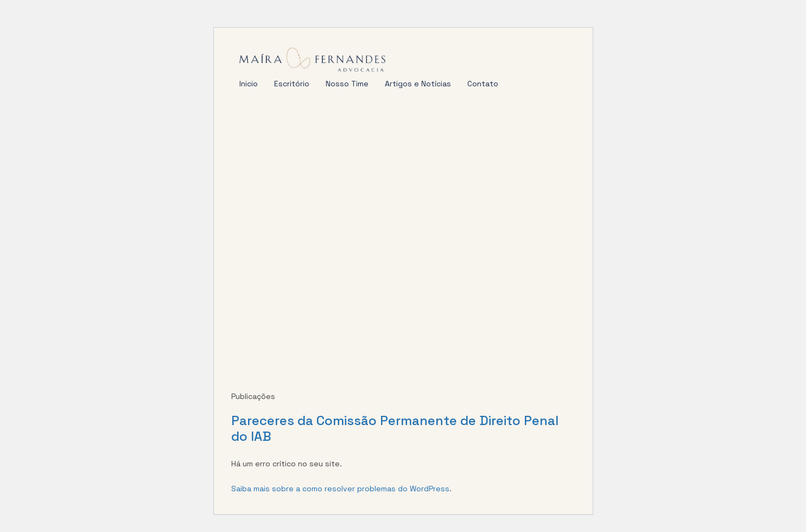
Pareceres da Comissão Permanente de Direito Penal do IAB (395, 428)
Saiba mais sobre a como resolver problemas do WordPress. (341, 489)
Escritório (292, 84)
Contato (483, 84)
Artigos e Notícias (418, 84)
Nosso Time (347, 84)
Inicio (249, 84)
